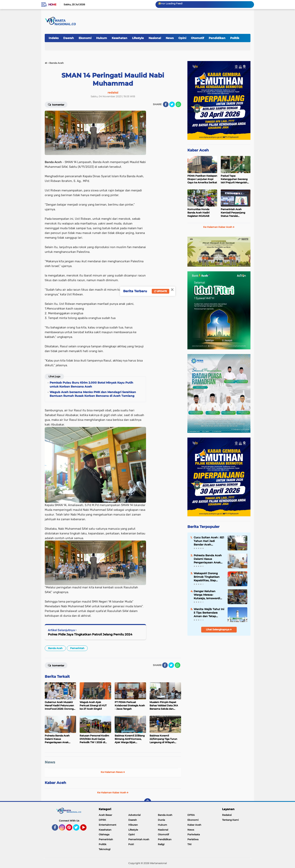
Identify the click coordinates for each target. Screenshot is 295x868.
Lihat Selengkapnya (219, 629)
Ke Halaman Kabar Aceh (113, 792)
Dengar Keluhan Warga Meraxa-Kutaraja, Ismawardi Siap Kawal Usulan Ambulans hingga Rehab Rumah (207, 595)
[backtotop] (148, 802)
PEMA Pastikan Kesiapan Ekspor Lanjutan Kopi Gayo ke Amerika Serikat (202, 179)
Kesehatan (120, 38)
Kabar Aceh (55, 783)
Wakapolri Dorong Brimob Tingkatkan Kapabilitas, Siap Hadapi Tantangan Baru (207, 577)
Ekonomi (85, 38)
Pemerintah (77, 648)
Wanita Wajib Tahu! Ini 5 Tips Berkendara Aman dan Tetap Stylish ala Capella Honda (209, 613)
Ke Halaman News (113, 772)
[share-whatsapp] (178, 104)
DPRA (191, 815)
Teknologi (105, 849)
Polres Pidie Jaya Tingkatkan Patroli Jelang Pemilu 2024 (90, 634)
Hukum (102, 38)
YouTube (86, 829)
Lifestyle (138, 38)
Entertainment (107, 825)
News (170, 38)
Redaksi (227, 815)
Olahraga (104, 834)
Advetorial (134, 815)
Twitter (78, 829)
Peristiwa (193, 839)
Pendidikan (217, 38)
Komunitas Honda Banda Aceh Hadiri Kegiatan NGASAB (198, 213)
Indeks (54, 38)
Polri (131, 844)
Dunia (161, 820)
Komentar (56, 104)
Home (52, 5)
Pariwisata (194, 834)
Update (161, 291)
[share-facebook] (166, 104)
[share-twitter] (172, 104)
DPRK (102, 820)
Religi (161, 844)
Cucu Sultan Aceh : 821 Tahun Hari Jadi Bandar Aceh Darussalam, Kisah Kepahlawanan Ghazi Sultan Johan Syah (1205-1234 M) (209, 541)
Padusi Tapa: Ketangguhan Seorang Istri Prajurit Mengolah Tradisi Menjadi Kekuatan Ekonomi (236, 179)
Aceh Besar (105, 815)
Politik (235, 38)
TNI (189, 844)
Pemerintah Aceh (139, 839)
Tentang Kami (230, 820)
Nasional (155, 38)
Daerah (69, 38)
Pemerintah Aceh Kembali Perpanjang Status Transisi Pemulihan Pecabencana (236, 213)
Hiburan (133, 825)
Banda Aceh (55, 648)
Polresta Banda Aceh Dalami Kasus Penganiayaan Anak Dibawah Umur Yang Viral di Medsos (208, 559)
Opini (182, 38)
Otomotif (197, 38)
